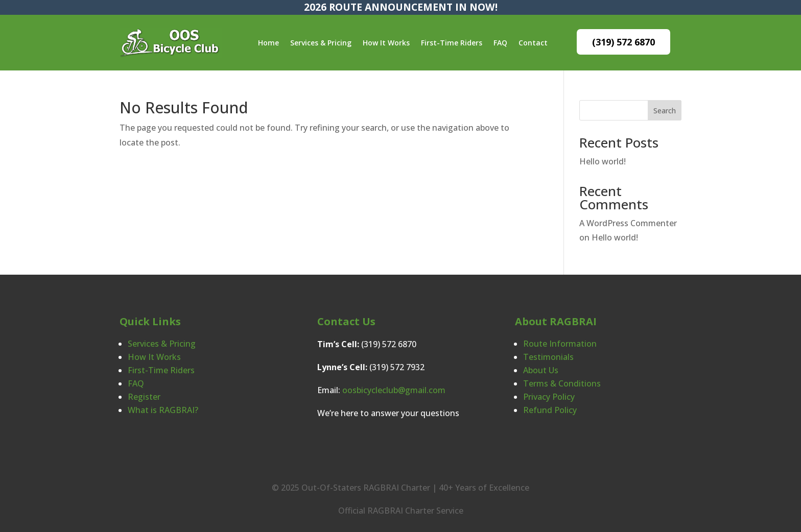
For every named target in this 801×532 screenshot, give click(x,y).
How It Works (386, 43)
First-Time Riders (452, 43)
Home (268, 43)
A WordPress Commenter (628, 223)
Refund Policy (550, 410)
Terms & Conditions (562, 383)
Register (144, 397)
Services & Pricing (321, 43)
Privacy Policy (549, 397)
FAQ (500, 43)
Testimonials (548, 357)
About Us (541, 370)
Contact (533, 43)
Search (665, 111)
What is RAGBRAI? (163, 410)
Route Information (560, 344)
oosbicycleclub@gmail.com (394, 390)
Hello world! (603, 161)
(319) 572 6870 (623, 42)
